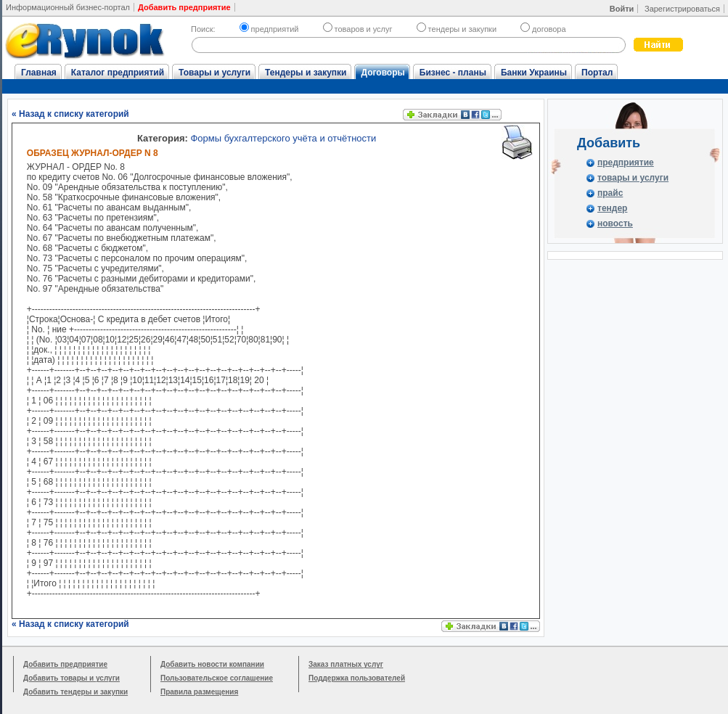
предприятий (269, 29)
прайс (610, 193)
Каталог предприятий (118, 73)
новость (615, 223)
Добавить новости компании (212, 664)
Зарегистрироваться (682, 9)
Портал (597, 73)
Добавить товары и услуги (71, 678)
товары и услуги (633, 178)
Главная (39, 73)
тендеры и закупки (457, 29)
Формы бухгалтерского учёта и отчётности (283, 138)
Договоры (383, 73)
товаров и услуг (358, 29)
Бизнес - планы (453, 73)
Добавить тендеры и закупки (75, 692)
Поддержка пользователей (357, 678)
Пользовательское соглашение (217, 678)
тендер (612, 208)
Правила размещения (199, 692)
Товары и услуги (214, 73)
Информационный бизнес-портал (68, 7)
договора (543, 29)
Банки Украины (534, 73)
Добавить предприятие (65, 664)
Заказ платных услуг (346, 664)
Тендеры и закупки (306, 73)
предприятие (626, 163)
